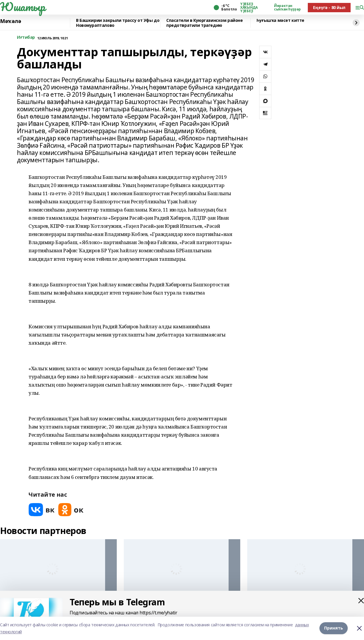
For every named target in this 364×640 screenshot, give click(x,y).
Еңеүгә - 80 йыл (329, 7)
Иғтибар (26, 37)
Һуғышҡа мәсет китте (280, 21)
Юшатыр (22, 7)
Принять (334, 628)
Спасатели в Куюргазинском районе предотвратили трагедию (205, 23)
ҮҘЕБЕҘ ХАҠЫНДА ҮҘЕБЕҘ (249, 8)
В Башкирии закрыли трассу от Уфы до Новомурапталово (118, 23)
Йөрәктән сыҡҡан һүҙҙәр (287, 8)
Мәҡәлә (10, 21)
